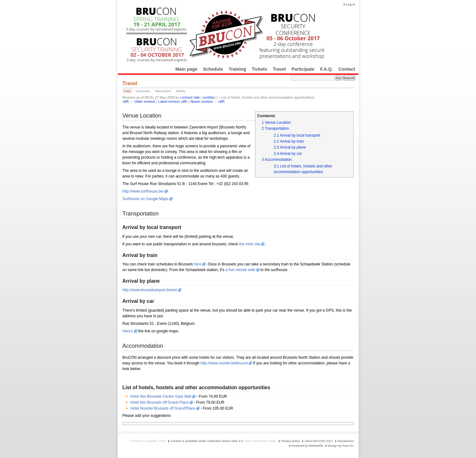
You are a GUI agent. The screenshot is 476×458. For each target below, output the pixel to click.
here (198, 264)
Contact (347, 69)
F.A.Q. (327, 69)
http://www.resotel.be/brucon (224, 363)
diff (126, 101)
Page (127, 91)
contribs (208, 97)
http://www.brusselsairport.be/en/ (150, 290)
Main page (186, 69)
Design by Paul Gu (341, 446)
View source (163, 91)
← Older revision (143, 101)
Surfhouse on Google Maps (145, 199)
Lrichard (186, 97)
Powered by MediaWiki (307, 446)
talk (197, 97)
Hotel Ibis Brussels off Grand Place (160, 402)
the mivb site (250, 244)
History (181, 91)
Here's (128, 331)
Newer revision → (204, 101)
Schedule (213, 69)
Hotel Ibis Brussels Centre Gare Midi (161, 396)
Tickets (259, 69)
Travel (279, 69)
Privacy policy (290, 441)
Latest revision (169, 101)
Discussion (143, 91)
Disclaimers (345, 441)
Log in (351, 4)
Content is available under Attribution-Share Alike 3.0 (207, 441)
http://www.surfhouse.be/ (143, 191)
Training (238, 69)
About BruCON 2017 (319, 441)
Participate (303, 69)
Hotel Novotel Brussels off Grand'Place (163, 408)
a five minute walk (240, 270)
